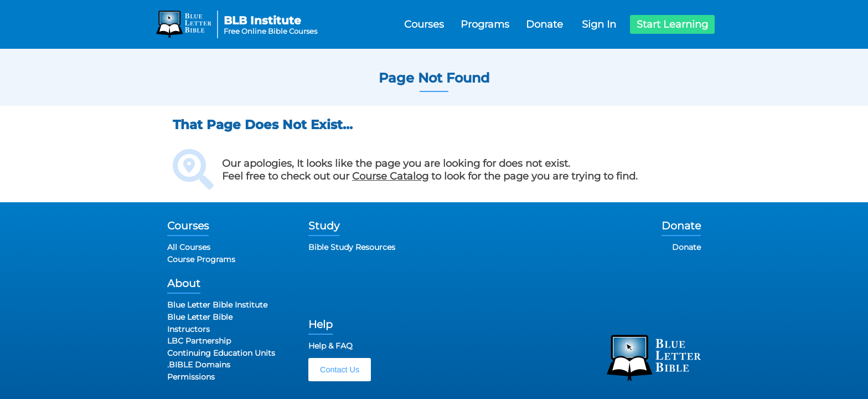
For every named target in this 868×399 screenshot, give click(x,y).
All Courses (189, 247)
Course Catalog (390, 176)
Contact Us (340, 370)
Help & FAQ (330, 346)
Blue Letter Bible (200, 317)
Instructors (188, 329)
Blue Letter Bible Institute (217, 305)
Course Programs (201, 259)
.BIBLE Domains (199, 365)
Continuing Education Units (221, 353)
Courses (424, 24)
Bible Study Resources (352, 247)
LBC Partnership (199, 341)
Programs (485, 24)
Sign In (599, 24)
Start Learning (672, 24)
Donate (544, 24)
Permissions (191, 377)
